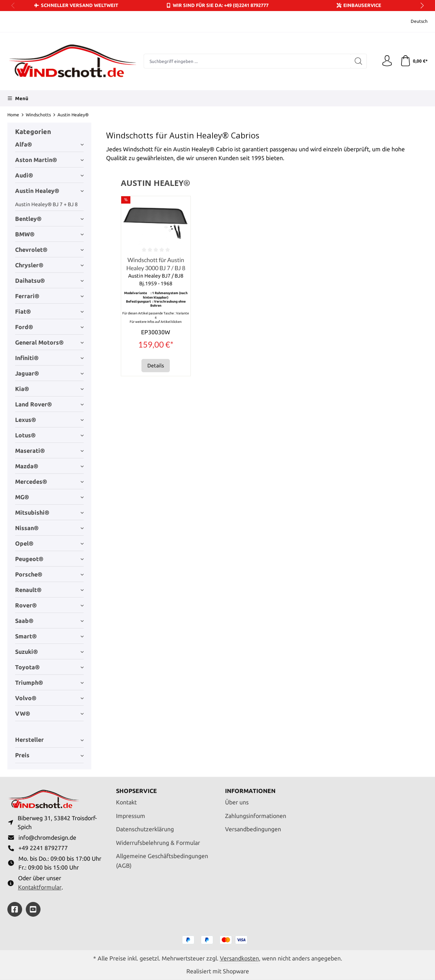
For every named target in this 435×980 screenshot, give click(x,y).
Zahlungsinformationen (256, 815)
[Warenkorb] (414, 61)
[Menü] (18, 98)
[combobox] (247, 61)
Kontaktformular (40, 887)
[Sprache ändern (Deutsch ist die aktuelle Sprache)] (414, 22)
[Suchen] (359, 61)
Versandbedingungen (253, 829)
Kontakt (126, 802)
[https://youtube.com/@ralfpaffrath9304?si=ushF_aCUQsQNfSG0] (33, 909)
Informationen (250, 791)
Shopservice (136, 791)
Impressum (131, 815)
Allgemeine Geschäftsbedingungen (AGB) (162, 861)
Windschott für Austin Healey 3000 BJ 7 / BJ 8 (156, 264)
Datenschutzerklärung (145, 829)
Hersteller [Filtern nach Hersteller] (49, 740)
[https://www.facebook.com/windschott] (15, 909)
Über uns (237, 802)
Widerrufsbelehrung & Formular (158, 842)
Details (156, 366)
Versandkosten (239, 958)
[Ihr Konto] (387, 61)
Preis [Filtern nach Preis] (49, 755)
